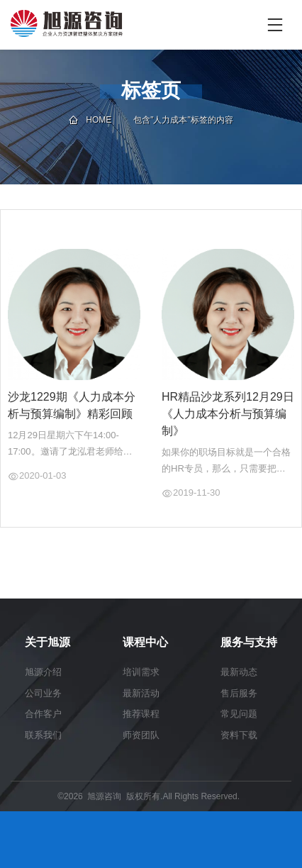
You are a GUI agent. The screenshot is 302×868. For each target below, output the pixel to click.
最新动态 (239, 672)
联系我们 (43, 735)
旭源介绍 (43, 672)
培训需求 (141, 672)
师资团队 (141, 735)
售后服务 (239, 693)
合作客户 (43, 714)
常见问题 (239, 714)
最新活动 (141, 693)
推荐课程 (141, 714)
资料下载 (239, 735)
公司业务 (43, 693)
